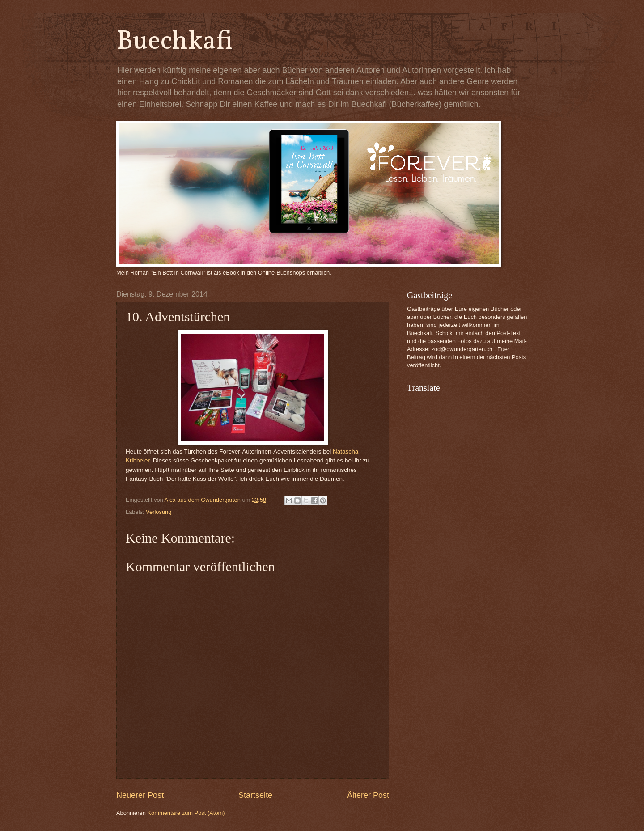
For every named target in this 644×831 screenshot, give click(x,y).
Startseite (255, 795)
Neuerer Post (140, 795)
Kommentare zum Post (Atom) (186, 813)
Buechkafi (175, 42)
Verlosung (159, 512)
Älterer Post (368, 795)
